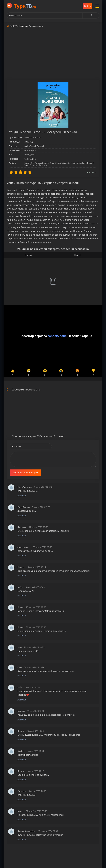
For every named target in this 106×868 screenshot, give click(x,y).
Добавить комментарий (25, 472)
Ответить (22, 495)
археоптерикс (24, 547)
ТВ (25, 6)
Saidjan (21, 751)
